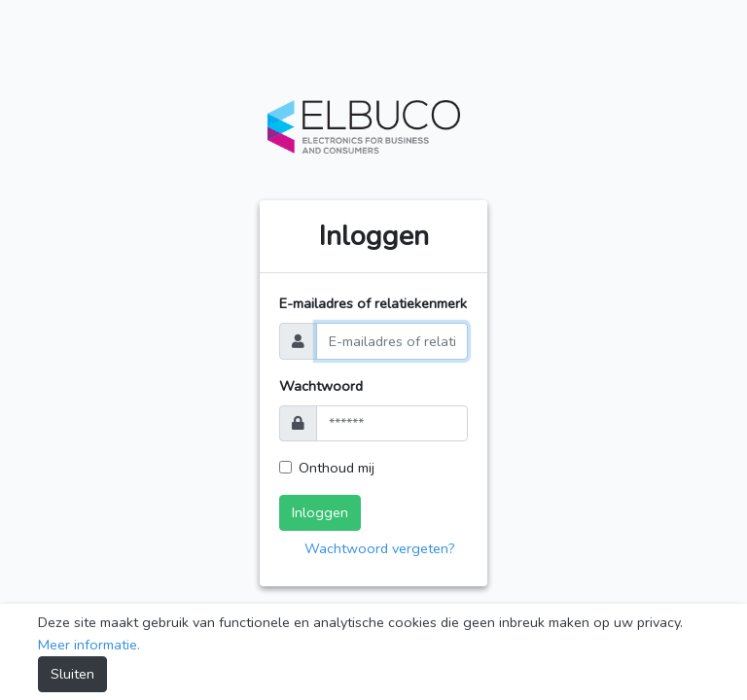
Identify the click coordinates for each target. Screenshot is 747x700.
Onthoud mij (337, 468)
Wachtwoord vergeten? (380, 548)
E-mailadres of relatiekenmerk (373, 303)
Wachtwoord (321, 386)
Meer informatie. (89, 645)
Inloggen (320, 512)
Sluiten (72, 674)
